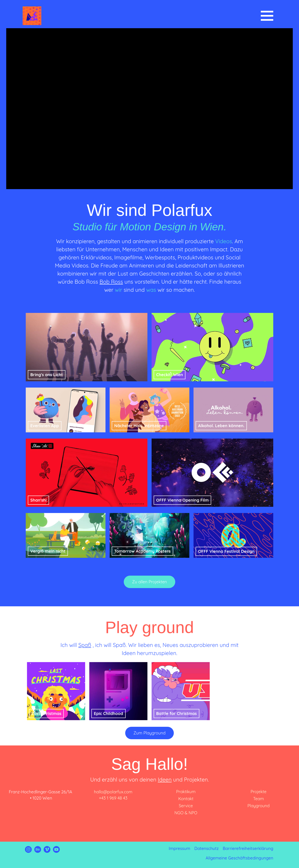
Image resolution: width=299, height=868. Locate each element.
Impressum (179, 848)
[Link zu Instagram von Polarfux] (28, 851)
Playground (259, 806)
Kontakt (186, 799)
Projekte (259, 792)
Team (258, 799)
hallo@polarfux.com (113, 792)
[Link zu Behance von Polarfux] (38, 851)
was (151, 290)
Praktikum (186, 792)
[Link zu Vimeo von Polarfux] (47, 851)
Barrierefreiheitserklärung (248, 848)
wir (118, 290)
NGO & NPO (186, 813)
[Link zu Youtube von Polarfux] (56, 851)
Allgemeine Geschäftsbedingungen (239, 858)
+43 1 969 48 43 (113, 798)
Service (186, 806)
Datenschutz (206, 848)
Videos (224, 241)
